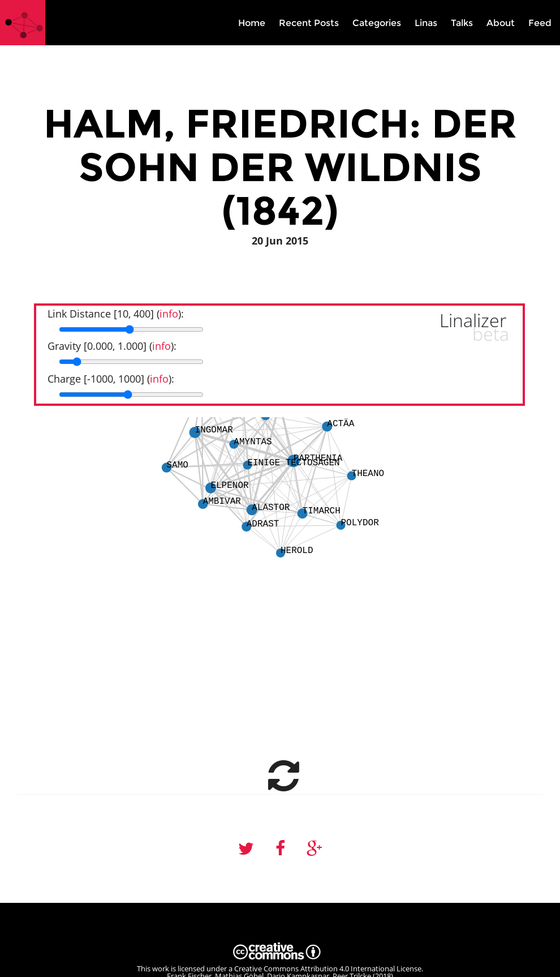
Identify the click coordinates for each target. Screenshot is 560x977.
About (501, 23)
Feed (540, 23)
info (169, 314)
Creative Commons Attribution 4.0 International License (328, 969)
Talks (462, 23)
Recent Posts (309, 23)
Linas (426, 23)
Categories (377, 23)
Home (252, 23)
